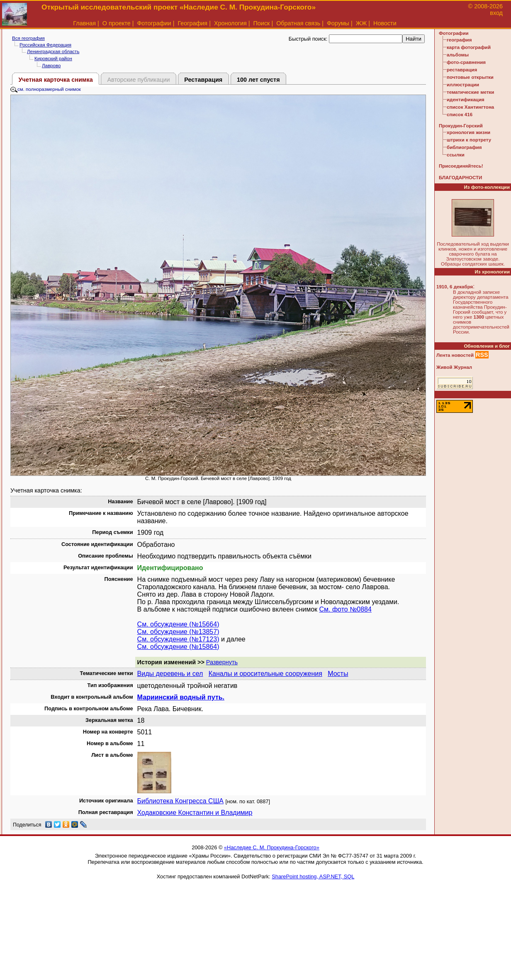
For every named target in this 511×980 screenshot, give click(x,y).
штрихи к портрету (469, 140)
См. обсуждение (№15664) (178, 624)
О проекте (117, 23)
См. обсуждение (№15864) (178, 647)
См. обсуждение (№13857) (178, 632)
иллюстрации (463, 85)
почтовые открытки (470, 77)
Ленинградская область (53, 51)
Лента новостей (455, 355)
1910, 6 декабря (455, 287)
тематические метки (470, 92)
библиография (464, 147)
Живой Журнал (454, 367)
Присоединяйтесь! (461, 166)
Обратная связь (298, 23)
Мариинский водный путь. (181, 697)
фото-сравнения (466, 62)
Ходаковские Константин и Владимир (195, 813)
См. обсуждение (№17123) (178, 639)
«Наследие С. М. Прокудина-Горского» (272, 847)
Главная (84, 23)
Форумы (338, 23)
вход (496, 13)
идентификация (466, 100)
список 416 (460, 115)
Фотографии (154, 23)
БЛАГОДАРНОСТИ (460, 178)
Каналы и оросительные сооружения (265, 674)
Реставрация (203, 80)
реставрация (462, 70)
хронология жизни (468, 132)
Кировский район (53, 59)
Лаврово (51, 66)
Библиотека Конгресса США (180, 801)
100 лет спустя (258, 80)
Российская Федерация (45, 45)
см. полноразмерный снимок (46, 89)
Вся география (28, 38)
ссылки (456, 155)
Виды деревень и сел (170, 674)
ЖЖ (361, 23)
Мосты (338, 674)
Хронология (230, 23)
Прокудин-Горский (461, 126)
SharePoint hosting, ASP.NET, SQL (313, 876)
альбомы (458, 55)
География (192, 23)
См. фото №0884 (346, 609)
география (459, 40)
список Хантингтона (470, 107)
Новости (385, 23)
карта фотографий (469, 47)
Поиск (262, 23)
